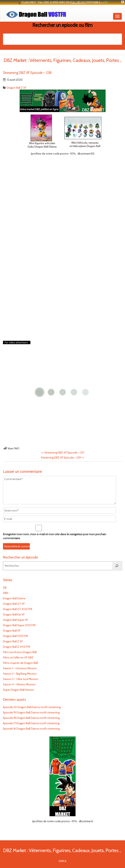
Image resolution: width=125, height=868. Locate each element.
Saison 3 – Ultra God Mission (21, 679)
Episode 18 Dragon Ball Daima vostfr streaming (31, 718)
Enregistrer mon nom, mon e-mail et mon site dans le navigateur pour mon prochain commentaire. (55, 536)
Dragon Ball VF (12, 631)
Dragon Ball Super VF (16, 620)
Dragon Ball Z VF (16, 88)
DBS (6, 593)
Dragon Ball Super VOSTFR (19, 625)
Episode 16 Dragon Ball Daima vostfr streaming (31, 729)
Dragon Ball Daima (14, 598)
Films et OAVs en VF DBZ (18, 657)
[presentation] (30, 543)
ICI (106, 2)
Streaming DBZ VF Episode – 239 (62, 458)
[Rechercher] (117, 566)
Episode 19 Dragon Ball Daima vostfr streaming (31, 712)
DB (5, 588)
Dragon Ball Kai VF (14, 614)
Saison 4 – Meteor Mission (19, 684)
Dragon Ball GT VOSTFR (18, 609)
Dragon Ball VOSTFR (15, 636)
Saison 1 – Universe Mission (20, 668)
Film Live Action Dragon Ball (20, 652)
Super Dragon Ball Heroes (18, 690)
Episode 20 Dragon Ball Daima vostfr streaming (32, 707)
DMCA (63, 861)
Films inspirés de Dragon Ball (20, 663)
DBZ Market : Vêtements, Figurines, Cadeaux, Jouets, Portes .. (62, 850)
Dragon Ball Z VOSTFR (17, 647)
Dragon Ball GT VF (14, 604)
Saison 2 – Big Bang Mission (20, 674)
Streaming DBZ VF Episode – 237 (63, 453)
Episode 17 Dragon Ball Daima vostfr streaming (31, 723)
